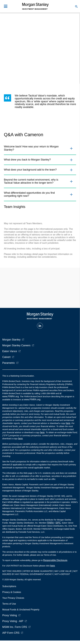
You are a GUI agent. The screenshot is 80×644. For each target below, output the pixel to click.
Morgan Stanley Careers (16, 345)
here (68, 423)
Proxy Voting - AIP (13, 621)
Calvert (6, 357)
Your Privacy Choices (14, 598)
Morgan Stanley (11, 340)
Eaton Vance (10, 351)
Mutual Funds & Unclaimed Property (21, 610)
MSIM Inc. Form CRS (15, 627)
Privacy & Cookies (12, 592)
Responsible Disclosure (55, 560)
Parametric (9, 363)
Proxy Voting (10, 615)
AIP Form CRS (11, 633)
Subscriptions (9, 586)
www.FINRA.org (32, 399)
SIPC (58, 523)
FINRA (50, 523)
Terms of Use (9, 604)
